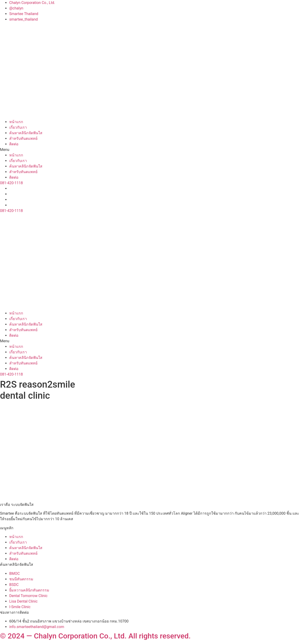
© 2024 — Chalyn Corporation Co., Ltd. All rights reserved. (95, 636)
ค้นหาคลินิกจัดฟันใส (26, 133)
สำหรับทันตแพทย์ (23, 138)
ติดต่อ (14, 144)
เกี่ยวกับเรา (18, 127)
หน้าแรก (16, 122)
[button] (150, 150)
